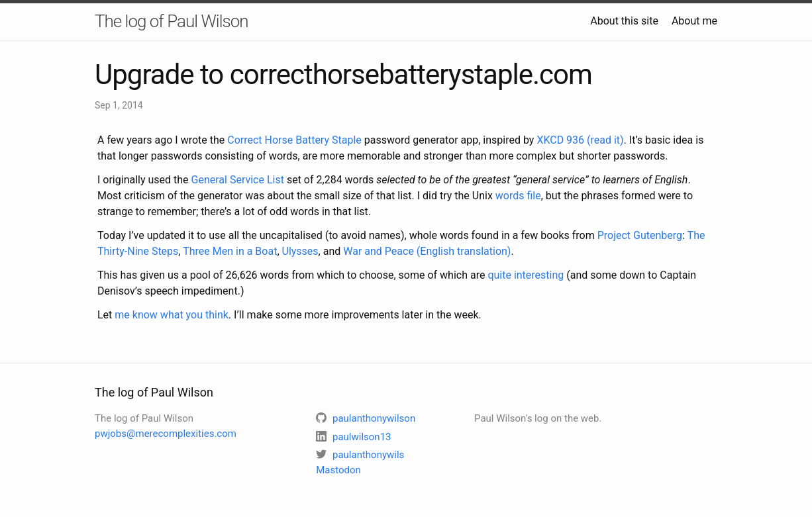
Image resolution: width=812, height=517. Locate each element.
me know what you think (172, 315)
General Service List (238, 180)
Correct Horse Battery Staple (294, 140)
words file (518, 196)
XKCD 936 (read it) (580, 140)
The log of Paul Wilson (172, 21)
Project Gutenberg (640, 235)
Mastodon (338, 470)
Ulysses (300, 251)
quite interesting (526, 275)
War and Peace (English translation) (427, 251)
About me (694, 21)
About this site (624, 21)
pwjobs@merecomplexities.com (166, 434)
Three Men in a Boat (230, 251)
